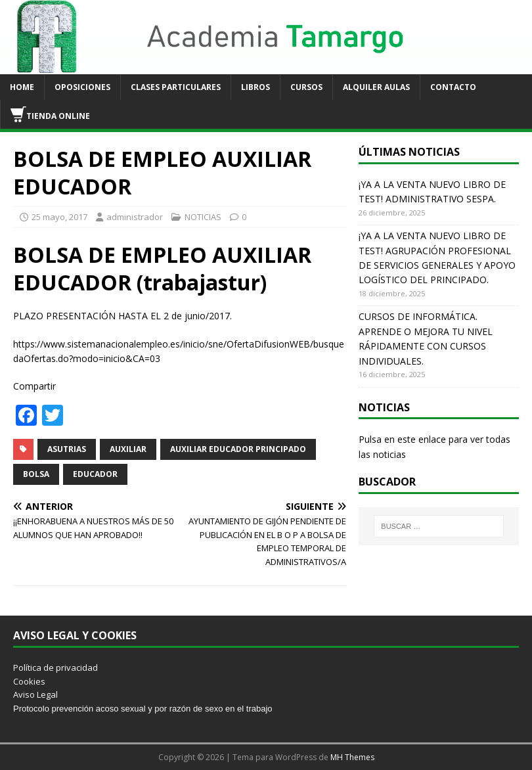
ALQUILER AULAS (376, 87)
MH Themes (352, 757)
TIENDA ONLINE (50, 114)
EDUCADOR (95, 474)
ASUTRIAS (67, 449)
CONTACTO (453, 87)
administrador (135, 217)
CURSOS (306, 87)
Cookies (29, 681)
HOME (22, 87)
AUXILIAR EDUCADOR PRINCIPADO (238, 449)
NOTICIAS (203, 217)
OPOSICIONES (82, 87)
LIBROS (255, 87)
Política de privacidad (55, 668)
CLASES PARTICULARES (176, 87)
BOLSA (36, 474)
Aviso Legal (35, 694)
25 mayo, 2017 (59, 217)
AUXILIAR (128, 449)
